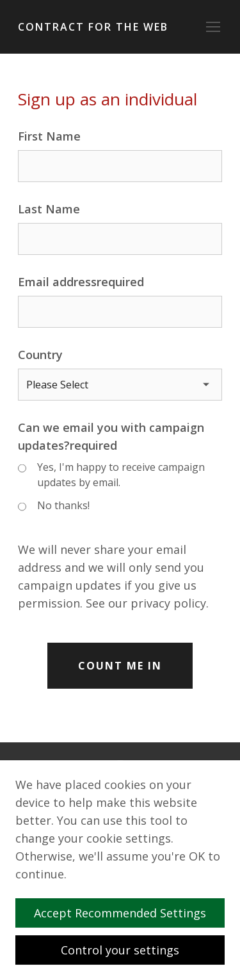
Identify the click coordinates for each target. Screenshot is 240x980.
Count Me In (120, 666)
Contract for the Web (93, 27)
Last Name (49, 209)
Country (40, 355)
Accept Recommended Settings (125, 913)
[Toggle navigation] (213, 27)
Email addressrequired (81, 282)
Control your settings (120, 950)
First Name (49, 136)
